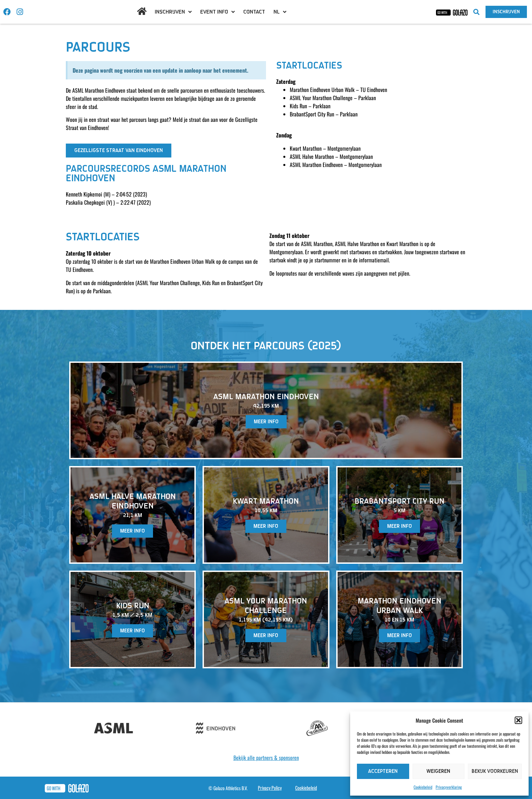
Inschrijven (173, 12)
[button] (518, 720)
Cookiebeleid (423, 787)
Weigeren (438, 771)
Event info (217, 12)
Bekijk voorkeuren (495, 771)
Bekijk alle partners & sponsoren (266, 758)
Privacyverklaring (449, 787)
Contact (254, 12)
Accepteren (383, 771)
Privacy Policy (270, 788)
